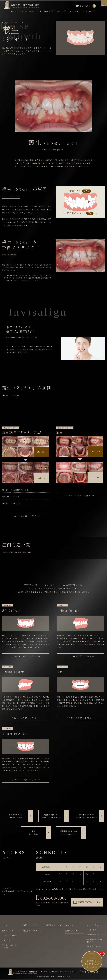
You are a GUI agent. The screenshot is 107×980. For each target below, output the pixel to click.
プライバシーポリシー (94, 947)
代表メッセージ (8, 931)
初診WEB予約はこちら (87, 902)
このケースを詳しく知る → (26, 516)
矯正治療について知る (32, 932)
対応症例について (52, 925)
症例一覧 (69, 925)
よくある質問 (91, 930)
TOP (4, 925)
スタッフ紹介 (73, 11)
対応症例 (48, 11)
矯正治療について (33, 11)
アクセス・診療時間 (88, 11)
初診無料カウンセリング (95, 935)
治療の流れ (60, 11)
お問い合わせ (83, 6)
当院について (17, 11)
